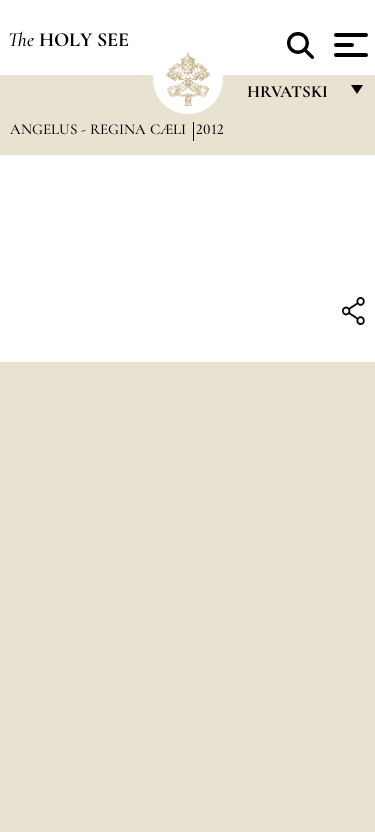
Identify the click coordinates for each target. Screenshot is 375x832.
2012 (210, 129)
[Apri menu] (348, 45)
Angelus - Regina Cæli (100, 129)
